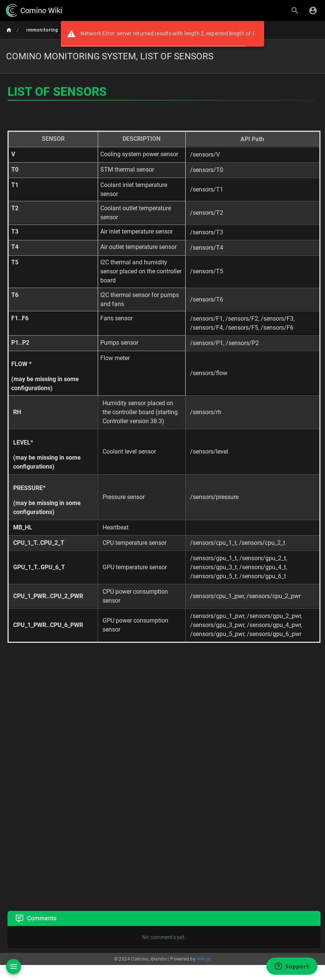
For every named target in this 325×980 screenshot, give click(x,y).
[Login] (313, 11)
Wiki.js (204, 959)
